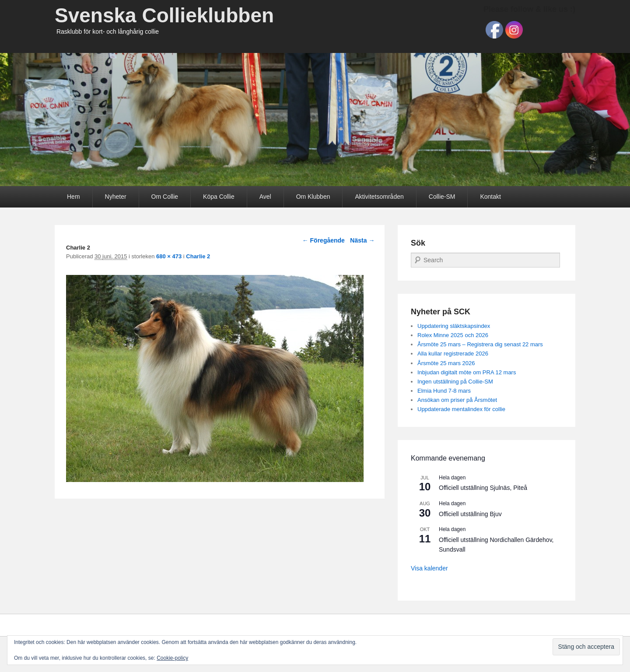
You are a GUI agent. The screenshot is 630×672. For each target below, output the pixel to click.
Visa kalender (429, 568)
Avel (265, 197)
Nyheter (116, 197)
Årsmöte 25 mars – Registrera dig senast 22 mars (480, 344)
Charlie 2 (198, 256)
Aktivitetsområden (379, 197)
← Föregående (324, 240)
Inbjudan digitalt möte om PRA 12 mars (467, 372)
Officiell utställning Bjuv (470, 514)
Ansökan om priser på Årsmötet (457, 400)
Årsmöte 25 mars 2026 (446, 363)
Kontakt (490, 197)
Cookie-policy (172, 658)
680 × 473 (169, 256)
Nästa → (362, 240)
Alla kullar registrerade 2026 (453, 354)
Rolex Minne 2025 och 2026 (453, 335)
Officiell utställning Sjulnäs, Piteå (483, 488)
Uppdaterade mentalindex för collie (461, 409)
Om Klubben (313, 197)
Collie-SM (442, 197)
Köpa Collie (219, 197)
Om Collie (165, 197)
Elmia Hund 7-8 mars (444, 391)
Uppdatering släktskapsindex (454, 326)
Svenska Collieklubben (164, 15)
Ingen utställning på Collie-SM (455, 382)
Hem (73, 197)
